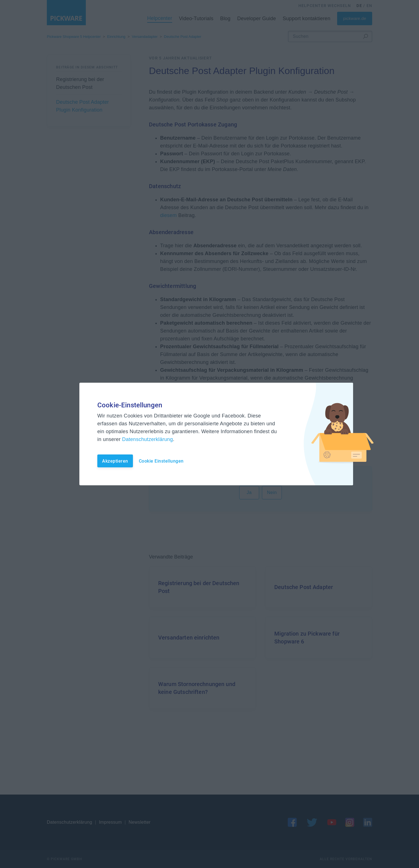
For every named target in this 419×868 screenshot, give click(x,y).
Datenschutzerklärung (147, 439)
